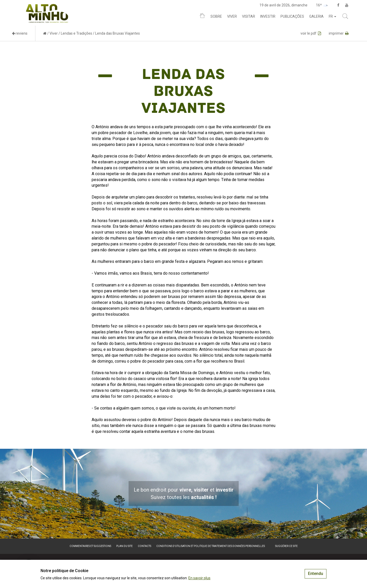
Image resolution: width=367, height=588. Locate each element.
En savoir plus (199, 578)
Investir (268, 16)
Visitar (249, 16)
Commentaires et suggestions (90, 546)
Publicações (292, 16)
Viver (232, 16)
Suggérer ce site (286, 546)
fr (332, 16)
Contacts (144, 546)
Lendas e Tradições (76, 33)
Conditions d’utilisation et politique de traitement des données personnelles (211, 546)
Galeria (316, 16)
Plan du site (124, 546)
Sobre (216, 16)
